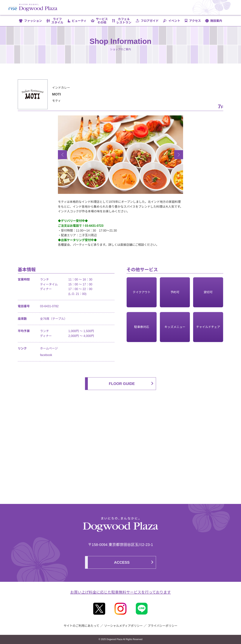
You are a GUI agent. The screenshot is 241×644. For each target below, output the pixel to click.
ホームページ (49, 348)
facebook (46, 355)
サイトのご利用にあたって (81, 626)
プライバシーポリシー (163, 626)
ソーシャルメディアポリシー (123, 626)
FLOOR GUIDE (122, 384)
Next (179, 155)
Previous (62, 155)
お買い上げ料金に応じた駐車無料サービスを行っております (120, 592)
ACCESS (122, 562)
